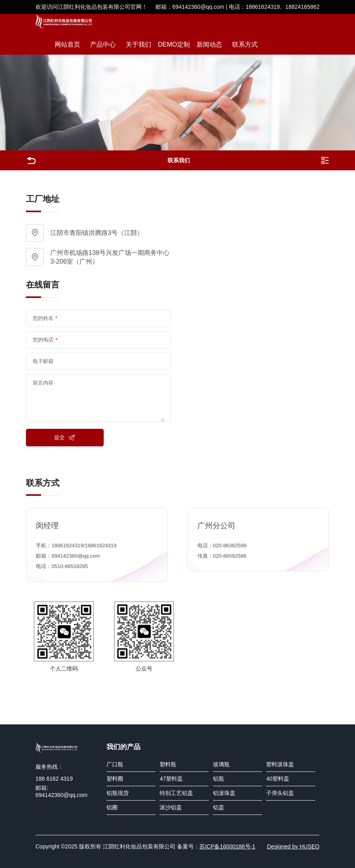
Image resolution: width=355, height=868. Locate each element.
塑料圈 (115, 779)
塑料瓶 (168, 764)
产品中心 (103, 44)
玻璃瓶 (221, 764)
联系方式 (245, 44)
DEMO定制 (174, 44)
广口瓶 (115, 764)
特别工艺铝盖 (176, 793)
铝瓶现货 (118, 793)
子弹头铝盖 (280, 793)
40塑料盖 (278, 779)
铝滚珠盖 (224, 793)
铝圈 (112, 807)
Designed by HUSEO (293, 846)
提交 (65, 438)
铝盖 (219, 807)
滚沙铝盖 (171, 807)
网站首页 (67, 44)
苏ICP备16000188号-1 (227, 846)
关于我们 (138, 44)
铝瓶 (219, 779)
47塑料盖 (171, 779)
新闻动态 (209, 44)
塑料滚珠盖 (280, 764)
